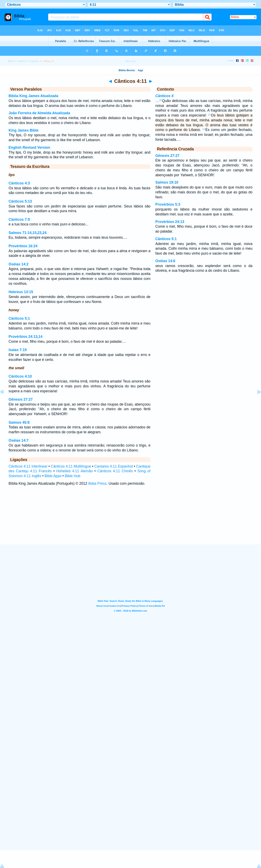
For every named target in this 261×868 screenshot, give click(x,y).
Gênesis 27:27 (21, 399)
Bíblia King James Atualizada (33, 96)
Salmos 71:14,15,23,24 (28, 233)
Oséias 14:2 (19, 264)
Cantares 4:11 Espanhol (114, 466)
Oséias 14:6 (165, 261)
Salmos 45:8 (19, 422)
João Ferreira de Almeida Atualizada (39, 113)
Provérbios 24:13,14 (25, 337)
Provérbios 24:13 (170, 222)
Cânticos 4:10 (20, 376)
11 (209, 115)
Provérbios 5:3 (168, 204)
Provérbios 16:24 (23, 246)
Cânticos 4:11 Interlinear (28, 466)
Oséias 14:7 (19, 440)
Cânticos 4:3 (19, 183)
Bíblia (11, 61)
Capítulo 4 (35, 61)
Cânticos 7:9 (19, 219)
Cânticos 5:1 (19, 318)
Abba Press (97, 483)
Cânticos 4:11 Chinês (115, 471)
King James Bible (24, 130)
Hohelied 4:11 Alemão (75, 471)
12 (204, 129)
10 (160, 100)
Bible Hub (72, 476)
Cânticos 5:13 (20, 201)
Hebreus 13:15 (21, 292)
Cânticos (22, 61)
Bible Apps (53, 476)
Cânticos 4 (164, 96)
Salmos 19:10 (167, 182)
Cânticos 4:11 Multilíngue (71, 466)
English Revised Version (29, 147)
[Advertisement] (130, 519)
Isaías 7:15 (18, 350)
